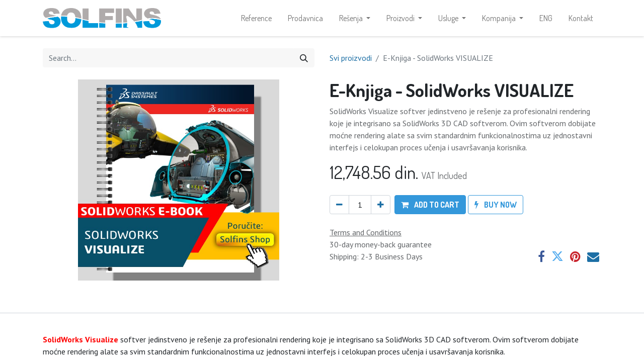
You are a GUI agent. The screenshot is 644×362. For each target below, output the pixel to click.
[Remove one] (339, 205)
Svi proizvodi (351, 58)
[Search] (304, 58)
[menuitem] (256, 18)
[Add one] (381, 205)
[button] (430, 205)
